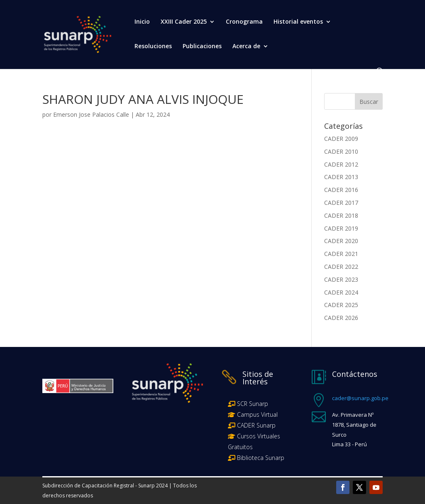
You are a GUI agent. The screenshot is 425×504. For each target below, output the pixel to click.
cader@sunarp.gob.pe (360, 398)
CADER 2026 (341, 318)
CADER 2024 (341, 292)
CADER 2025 (341, 305)
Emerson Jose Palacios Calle (91, 114)
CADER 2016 (341, 190)
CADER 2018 (341, 215)
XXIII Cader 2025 (184, 22)
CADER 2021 (341, 254)
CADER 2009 (341, 139)
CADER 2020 (341, 241)
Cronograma (244, 22)
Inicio (142, 22)
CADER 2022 (341, 267)
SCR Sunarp (253, 404)
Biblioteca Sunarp (261, 458)
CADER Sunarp (256, 425)
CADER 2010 (341, 151)
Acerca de (246, 47)
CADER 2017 (341, 203)
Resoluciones (153, 47)
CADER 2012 (341, 164)
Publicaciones (202, 47)
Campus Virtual (256, 414)
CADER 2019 (341, 228)
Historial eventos (298, 22)
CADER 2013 (341, 177)
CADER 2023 (341, 279)
